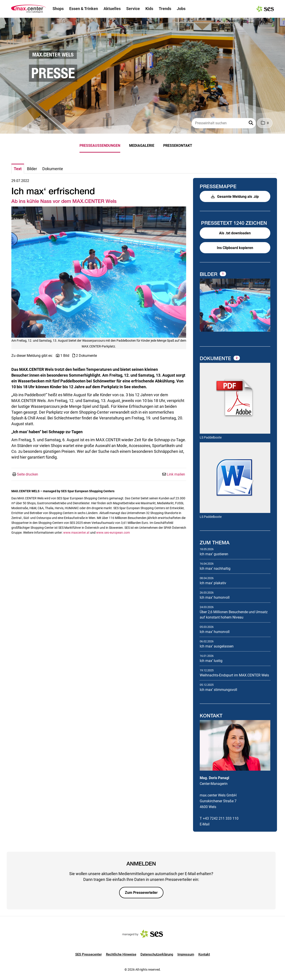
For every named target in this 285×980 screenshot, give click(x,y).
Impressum (186, 954)
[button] (251, 123)
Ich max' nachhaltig (215, 569)
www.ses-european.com (113, 533)
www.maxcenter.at (76, 533)
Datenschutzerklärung (157, 954)
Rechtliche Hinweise (121, 954)
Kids (149, 9)
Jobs (181, 9)
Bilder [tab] (32, 169)
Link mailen (176, 474)
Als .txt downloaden (235, 233)
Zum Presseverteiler (141, 893)
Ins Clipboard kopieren (235, 248)
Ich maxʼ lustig (211, 661)
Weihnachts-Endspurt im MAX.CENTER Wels (234, 675)
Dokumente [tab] (53, 169)
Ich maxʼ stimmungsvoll (218, 690)
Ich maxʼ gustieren (214, 554)
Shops (58, 9)
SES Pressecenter (89, 954)
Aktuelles (112, 9)
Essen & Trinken (84, 9)
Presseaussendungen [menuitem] (100, 146)
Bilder (209, 274)
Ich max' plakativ (213, 583)
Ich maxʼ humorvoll (215, 597)
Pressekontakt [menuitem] (178, 146)
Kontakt (204, 954)
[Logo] (28, 9)
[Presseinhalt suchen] (224, 123)
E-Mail (205, 824)
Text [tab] (18, 169)
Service (133, 9)
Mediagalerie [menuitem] (142, 146)
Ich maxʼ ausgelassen (217, 646)
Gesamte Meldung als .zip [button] (235, 197)
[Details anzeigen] (235, 399)
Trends (165, 9)
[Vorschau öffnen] (99, 272)
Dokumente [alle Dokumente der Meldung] (216, 358)
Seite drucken (27, 474)
